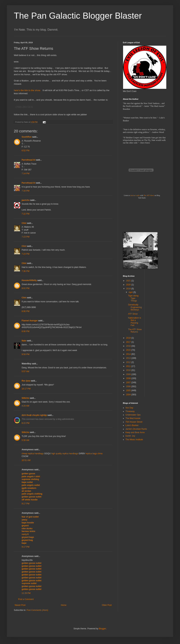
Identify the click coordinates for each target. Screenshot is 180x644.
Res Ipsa (26, 381)
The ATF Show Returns (135, 331)
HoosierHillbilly (29, 280)
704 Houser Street (134, 422)
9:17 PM (26, 504)
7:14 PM (26, 174)
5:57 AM (25, 371)
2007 (129, 382)
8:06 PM (26, 311)
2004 (129, 395)
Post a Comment (26, 599)
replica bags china (94, 454)
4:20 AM (25, 406)
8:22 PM (26, 423)
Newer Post (20, 605)
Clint (24, 223)
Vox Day (129, 408)
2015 (129, 350)
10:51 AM (26, 460)
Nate (24, 341)
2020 (129, 285)
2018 (129, 338)
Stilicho (25, 398)
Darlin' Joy (130, 436)
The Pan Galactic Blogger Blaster (78, 16)
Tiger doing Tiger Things (133, 298)
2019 (129, 289)
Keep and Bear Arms (135, 432)
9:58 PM (26, 354)
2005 (129, 390)
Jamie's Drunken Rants (136, 429)
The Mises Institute (134, 440)
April (131, 292)
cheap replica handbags (33, 454)
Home (64, 605)
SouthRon (27, 137)
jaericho (26, 200)
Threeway (130, 411)
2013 (129, 358)
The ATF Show (149, 195)
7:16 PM (26, 191)
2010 (129, 370)
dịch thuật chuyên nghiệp (34, 415)
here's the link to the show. (28, 90)
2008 (129, 378)
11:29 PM (26, 593)
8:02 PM (26, 288)
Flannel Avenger (30, 321)
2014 (129, 354)
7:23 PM (26, 237)
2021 (129, 281)
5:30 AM (25, 440)
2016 (129, 346)
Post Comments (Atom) (37, 610)
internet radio (135, 195)
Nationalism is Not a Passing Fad (135, 322)
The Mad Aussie (133, 418)
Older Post (107, 605)
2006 (129, 386)
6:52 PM (26, 151)
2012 (129, 362)
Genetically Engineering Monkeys (135, 307)
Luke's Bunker (132, 425)
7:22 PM (26, 214)
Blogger (102, 629)
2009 (129, 374)
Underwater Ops (133, 415)
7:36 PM (26, 271)
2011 (129, 366)
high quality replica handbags (65, 454)
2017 (129, 342)
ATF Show (133, 314)
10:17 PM (26, 389)
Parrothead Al (28, 160)
